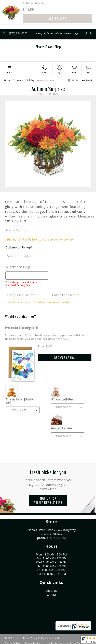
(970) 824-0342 (18, 33)
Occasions (18, 80)
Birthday (30, 80)
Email (87, 80)
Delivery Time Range (18, 267)
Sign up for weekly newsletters (48, 500)
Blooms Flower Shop (48, 47)
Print (73, 80)
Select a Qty (13, 230)
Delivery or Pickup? (19, 247)
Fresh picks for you (48, 480)
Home (7, 80)
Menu (10, 72)
